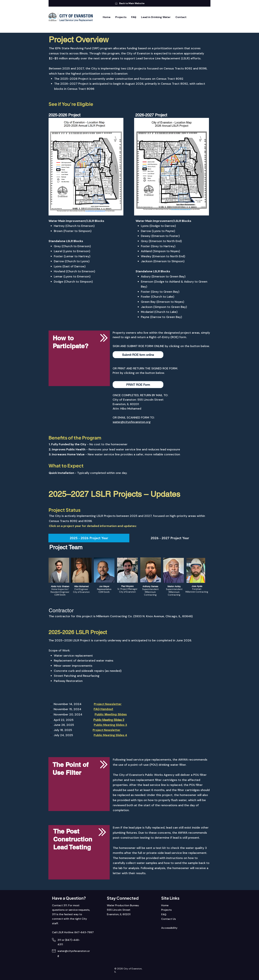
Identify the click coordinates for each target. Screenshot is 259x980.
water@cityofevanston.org (132, 422)
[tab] (89, 538)
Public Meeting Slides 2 (109, 720)
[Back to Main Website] (129, 3)
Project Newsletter (107, 730)
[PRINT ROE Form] (138, 385)
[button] (138, 355)
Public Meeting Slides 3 (110, 725)
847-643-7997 (84, 932)
